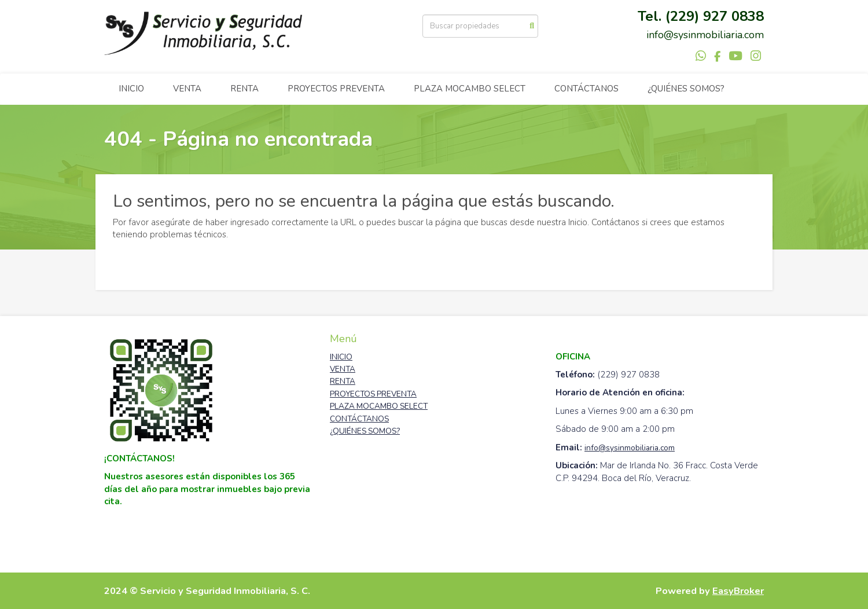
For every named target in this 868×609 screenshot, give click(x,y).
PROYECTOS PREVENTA (336, 89)
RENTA (244, 89)
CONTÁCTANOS (586, 89)
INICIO (131, 89)
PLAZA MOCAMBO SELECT (470, 89)
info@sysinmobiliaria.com (630, 448)
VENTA (187, 89)
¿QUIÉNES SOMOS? (686, 89)
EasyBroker (738, 591)
